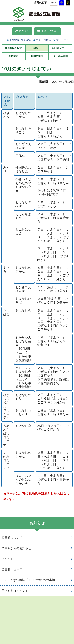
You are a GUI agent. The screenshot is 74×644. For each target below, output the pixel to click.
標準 (54, 3)
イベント (7, 559)
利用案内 (13, 56)
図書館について (12, 538)
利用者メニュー (61, 48)
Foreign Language (20, 40)
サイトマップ (64, 40)
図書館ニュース (12, 569)
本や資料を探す (13, 48)
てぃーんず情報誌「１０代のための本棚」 (30, 580)
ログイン (22, 31)
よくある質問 (61, 56)
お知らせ (37, 48)
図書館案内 (37, 56)
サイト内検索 (43, 40)
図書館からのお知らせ (16, 548)
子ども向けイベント (15, 591)
